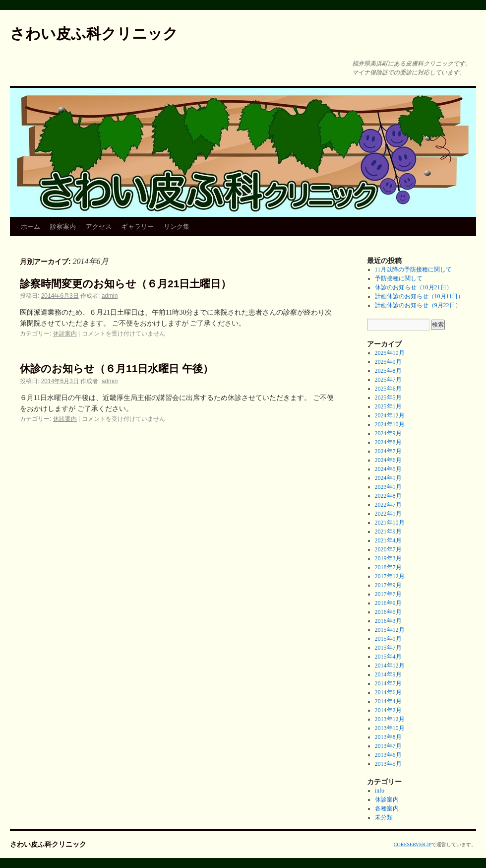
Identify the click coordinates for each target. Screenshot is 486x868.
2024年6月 (388, 460)
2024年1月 (388, 478)
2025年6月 (388, 389)
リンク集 (177, 227)
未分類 (384, 817)
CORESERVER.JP (413, 844)
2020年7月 (388, 549)
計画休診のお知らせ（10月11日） (420, 296)
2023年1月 (388, 487)
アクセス (99, 227)
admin (110, 296)
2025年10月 (390, 353)
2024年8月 (388, 442)
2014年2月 (388, 710)
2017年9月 (388, 585)
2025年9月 (388, 362)
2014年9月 (388, 674)
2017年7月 (388, 594)
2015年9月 (388, 639)
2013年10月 (390, 728)
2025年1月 (388, 406)
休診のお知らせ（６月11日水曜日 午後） (117, 368)
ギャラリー (138, 227)
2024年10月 (390, 424)
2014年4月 (388, 701)
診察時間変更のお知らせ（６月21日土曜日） (125, 284)
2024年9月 (388, 433)
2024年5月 (388, 469)
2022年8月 (388, 496)
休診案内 (65, 334)
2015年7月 (388, 648)
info (380, 791)
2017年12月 (390, 576)
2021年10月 (390, 523)
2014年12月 (390, 666)
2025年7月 (388, 380)
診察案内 (63, 227)
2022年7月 (388, 505)
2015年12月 (390, 630)
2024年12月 (390, 415)
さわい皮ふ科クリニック (94, 33)
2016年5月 (388, 612)
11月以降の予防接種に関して (414, 269)
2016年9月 (388, 603)
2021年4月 (388, 540)
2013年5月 (388, 764)
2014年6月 (388, 692)
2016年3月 (388, 621)
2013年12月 (390, 719)
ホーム (30, 227)
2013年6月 (388, 755)
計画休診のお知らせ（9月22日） (418, 305)
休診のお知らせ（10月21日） (414, 287)
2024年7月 (388, 451)
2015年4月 (388, 657)
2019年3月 (388, 558)
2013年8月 (388, 737)
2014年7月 (388, 683)
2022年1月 (388, 514)
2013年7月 (388, 746)
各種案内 (387, 808)
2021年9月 (388, 532)
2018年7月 (388, 567)
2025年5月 (388, 398)
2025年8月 (388, 371)
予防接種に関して (399, 278)
